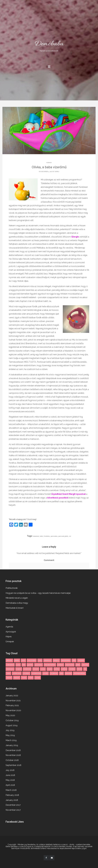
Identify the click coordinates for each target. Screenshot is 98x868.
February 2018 (12, 795)
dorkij (57, 172)
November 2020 (13, 710)
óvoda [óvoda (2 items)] (31, 678)
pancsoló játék (63, 536)
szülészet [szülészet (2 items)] (54, 673)
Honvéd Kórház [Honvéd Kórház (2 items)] (50, 665)
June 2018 (10, 775)
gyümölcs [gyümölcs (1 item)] (39, 665)
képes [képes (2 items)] (50, 669)
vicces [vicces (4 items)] (24, 678)
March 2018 (11, 790)
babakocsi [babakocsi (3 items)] (48, 660)
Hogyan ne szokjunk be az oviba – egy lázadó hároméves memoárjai (38, 593)
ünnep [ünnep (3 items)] (38, 678)
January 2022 (12, 696)
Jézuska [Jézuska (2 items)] (85, 665)
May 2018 (10, 780)
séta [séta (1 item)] (61, 673)
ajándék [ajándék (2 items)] (9, 660)
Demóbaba (49, 46)
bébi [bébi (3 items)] (74, 660)
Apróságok (11, 632)
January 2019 (12, 745)
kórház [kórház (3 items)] (57, 669)
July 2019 (10, 730)
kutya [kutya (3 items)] (43, 669)
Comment (49, 560)
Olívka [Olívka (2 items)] (79, 669)
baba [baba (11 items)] (40, 660)
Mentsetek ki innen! (15, 608)
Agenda (49, 163)
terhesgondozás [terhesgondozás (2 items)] (79, 673)
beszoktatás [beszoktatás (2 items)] (66, 660)
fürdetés (47, 536)
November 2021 (13, 701)
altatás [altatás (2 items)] (17, 660)
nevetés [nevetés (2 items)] (72, 669)
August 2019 (12, 725)
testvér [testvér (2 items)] (9, 678)
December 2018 (13, 750)
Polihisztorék (12, 588)
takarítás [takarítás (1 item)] (68, 673)
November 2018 (13, 755)
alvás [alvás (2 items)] (23, 660)
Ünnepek (10, 642)
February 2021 (12, 705)
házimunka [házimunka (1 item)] (70, 665)
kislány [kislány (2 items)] (19, 669)
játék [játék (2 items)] (78, 665)
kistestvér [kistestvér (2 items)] (27, 669)
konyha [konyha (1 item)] (36, 669)
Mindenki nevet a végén (17, 598)
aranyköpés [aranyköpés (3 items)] (32, 660)
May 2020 (10, 715)
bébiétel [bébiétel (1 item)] (81, 660)
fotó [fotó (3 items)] (24, 665)
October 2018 (12, 760)
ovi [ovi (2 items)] (85, 669)
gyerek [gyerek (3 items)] (30, 665)
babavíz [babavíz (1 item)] (56, 660)
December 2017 (13, 805)
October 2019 (12, 720)
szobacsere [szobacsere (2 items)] (17, 673)
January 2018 (12, 800)
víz (70, 536)
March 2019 (11, 740)
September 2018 (13, 765)
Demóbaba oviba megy (17, 603)
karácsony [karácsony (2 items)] (10, 669)
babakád (36, 536)
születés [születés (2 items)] (26, 673)
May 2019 (10, 735)
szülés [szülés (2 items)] (45, 673)
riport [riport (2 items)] (8, 673)
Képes (9, 637)
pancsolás (54, 536)
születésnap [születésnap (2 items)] (36, 673)
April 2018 (10, 785)
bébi (41, 536)
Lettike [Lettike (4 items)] (64, 669)
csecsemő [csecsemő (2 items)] (10, 665)
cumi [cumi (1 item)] (18, 665)
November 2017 (13, 810)
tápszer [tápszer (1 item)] (17, 678)
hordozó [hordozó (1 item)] (60, 665)
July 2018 (10, 770)
